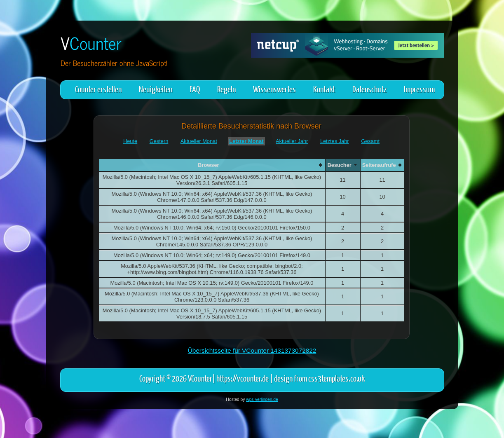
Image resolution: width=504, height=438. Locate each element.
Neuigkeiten (156, 89)
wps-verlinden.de (262, 399)
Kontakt (324, 89)
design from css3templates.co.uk (319, 378)
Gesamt (370, 141)
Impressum (419, 89)
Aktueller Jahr (292, 141)
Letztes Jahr (335, 141)
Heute (130, 141)
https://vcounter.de (243, 378)
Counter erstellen (98, 89)
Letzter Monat (246, 141)
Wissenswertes (274, 89)
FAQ (195, 89)
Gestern (159, 141)
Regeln (226, 89)
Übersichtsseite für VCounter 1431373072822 (252, 350)
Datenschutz (369, 89)
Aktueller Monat (199, 141)
